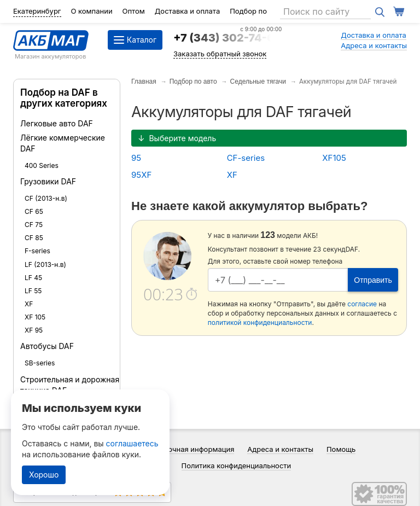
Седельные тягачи (258, 82)
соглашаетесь (132, 443)
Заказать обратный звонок (220, 54)
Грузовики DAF (48, 181)
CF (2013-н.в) (46, 198)
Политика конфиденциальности (237, 466)
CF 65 (34, 211)
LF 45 (33, 278)
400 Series (42, 165)
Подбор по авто (193, 82)
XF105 (334, 158)
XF (29, 304)
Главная (144, 82)
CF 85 (34, 238)
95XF (141, 175)
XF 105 (35, 317)
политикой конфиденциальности (260, 322)
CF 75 (34, 225)
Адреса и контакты (374, 45)
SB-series (40, 363)
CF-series (246, 158)
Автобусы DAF (47, 346)
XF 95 (34, 330)
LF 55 (33, 291)
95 (136, 158)
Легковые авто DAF (57, 123)
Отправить (373, 280)
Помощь (341, 449)
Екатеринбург (37, 11)
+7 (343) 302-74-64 (227, 38)
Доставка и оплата (188, 11)
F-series (37, 251)
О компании (91, 11)
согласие (362, 304)
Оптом (134, 11)
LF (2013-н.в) (45, 264)
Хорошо (44, 475)
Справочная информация (191, 449)
